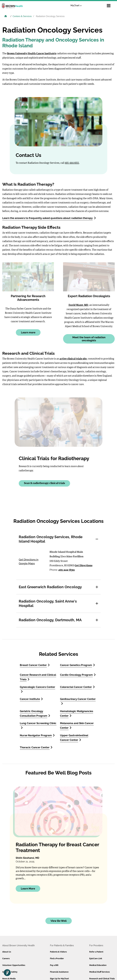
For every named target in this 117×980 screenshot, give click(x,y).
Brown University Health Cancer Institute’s (32, 54)
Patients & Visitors (58, 952)
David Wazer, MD (78, 305)
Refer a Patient (96, 952)
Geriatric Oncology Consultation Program (35, 713)
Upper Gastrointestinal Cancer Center (74, 738)
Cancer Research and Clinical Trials (38, 677)
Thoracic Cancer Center (36, 747)
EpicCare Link (96, 958)
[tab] (58, 539)
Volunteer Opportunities (14, 965)
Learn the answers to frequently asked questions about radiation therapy (49, 218)
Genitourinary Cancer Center (78, 701)
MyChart (76, 5)
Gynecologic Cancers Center (37, 689)
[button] (97, 539)
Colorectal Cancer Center (77, 687)
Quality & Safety (10, 972)
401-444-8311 (72, 163)
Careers (6, 958)
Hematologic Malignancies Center (77, 713)
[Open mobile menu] (109, 6)
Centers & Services (22, 16)
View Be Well (59, 921)
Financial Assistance (59, 972)
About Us (7, 952)
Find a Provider (57, 958)
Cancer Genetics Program (77, 665)
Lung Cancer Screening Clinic (38, 725)
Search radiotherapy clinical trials (44, 483)
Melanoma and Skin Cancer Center (77, 725)
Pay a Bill (54, 965)
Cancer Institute (31, 699)
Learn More (28, 889)
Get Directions (83, 566)
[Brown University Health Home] (6, 17)
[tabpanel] (58, 564)
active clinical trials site (73, 359)
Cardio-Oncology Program (78, 675)
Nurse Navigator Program (37, 735)
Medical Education (98, 965)
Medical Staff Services (99, 972)
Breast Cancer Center (35, 665)
